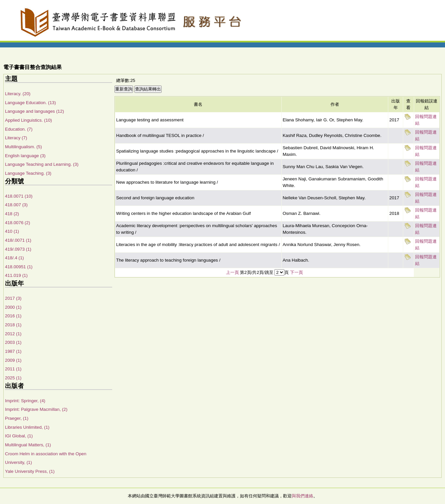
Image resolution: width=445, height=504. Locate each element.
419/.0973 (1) (18, 249)
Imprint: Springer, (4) (25, 401)
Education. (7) (19, 129)
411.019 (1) (16, 275)
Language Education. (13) (30, 103)
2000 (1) (13, 307)
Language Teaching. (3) (28, 173)
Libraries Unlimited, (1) (27, 427)
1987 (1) (13, 351)
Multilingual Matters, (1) (28, 445)
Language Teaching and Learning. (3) (42, 164)
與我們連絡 (302, 496)
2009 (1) (13, 360)
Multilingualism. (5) (23, 147)
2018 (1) (13, 325)
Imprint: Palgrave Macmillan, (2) (36, 409)
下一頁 (297, 272)
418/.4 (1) (14, 258)
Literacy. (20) (18, 94)
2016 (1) (13, 316)
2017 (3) (13, 298)
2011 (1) (13, 369)
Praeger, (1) (17, 418)
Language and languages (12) (35, 111)
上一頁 (232, 272)
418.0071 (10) (19, 196)
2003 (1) (13, 342)
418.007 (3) (16, 205)
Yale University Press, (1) (30, 471)
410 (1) (12, 231)
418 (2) (12, 214)
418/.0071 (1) (18, 240)
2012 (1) (13, 334)
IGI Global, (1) (19, 436)
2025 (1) (13, 378)
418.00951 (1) (19, 267)
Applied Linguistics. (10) (29, 120)
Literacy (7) (16, 138)
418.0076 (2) (18, 223)
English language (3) (25, 156)
